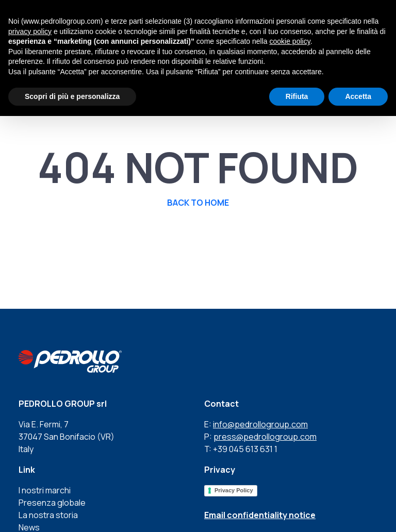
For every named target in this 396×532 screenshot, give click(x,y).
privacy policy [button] (30, 31)
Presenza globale (52, 503)
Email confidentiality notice (260, 515)
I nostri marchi (45, 490)
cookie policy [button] (290, 41)
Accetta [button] (358, 96)
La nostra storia (48, 515)
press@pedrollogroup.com (265, 437)
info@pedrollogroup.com (260, 424)
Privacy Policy (234, 490)
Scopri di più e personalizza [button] (72, 96)
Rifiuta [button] (297, 96)
